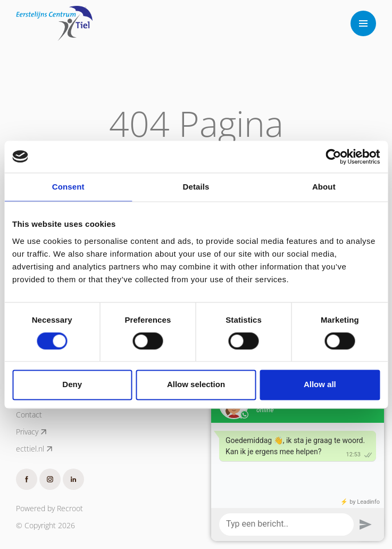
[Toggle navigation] (363, 23)
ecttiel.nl (35, 449)
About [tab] (324, 187)
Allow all (320, 385)
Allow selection (196, 385)
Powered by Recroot (49, 508)
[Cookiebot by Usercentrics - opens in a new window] (333, 157)
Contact (29, 415)
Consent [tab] (68, 187)
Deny (72, 385)
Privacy (32, 432)
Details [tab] (196, 187)
